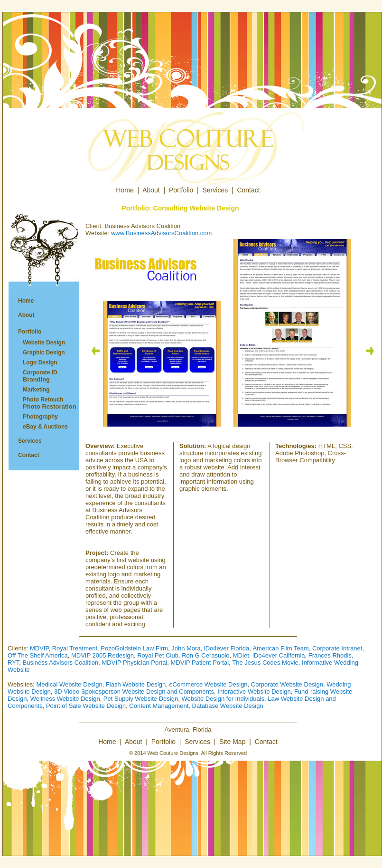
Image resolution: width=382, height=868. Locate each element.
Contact (248, 190)
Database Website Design (228, 706)
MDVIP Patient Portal (200, 663)
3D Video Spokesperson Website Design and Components (134, 692)
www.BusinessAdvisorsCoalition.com (161, 233)
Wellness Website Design (65, 699)
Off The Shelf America (38, 655)
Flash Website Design (136, 684)
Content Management (159, 706)
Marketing (36, 390)
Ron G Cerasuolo (205, 655)
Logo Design (40, 362)
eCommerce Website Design (208, 684)
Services (215, 190)
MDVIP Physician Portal (135, 663)
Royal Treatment (75, 648)
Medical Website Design (69, 684)
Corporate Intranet (337, 648)
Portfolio (181, 190)
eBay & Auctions (45, 427)
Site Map (232, 742)
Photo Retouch (45, 403)
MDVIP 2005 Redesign (102, 655)
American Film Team (280, 648)
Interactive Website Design (254, 692)
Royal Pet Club (158, 655)
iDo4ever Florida (227, 648)
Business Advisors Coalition (61, 663)
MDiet (241, 655)
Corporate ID (35, 376)
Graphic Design (44, 353)
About (151, 190)
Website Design (44, 343)
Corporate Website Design (287, 684)
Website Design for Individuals (223, 699)
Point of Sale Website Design (86, 706)
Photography (40, 417)
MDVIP (39, 648)
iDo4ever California (279, 655)
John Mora (186, 648)
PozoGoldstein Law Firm (134, 648)
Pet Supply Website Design (141, 699)
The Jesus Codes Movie (265, 663)
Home (125, 190)
